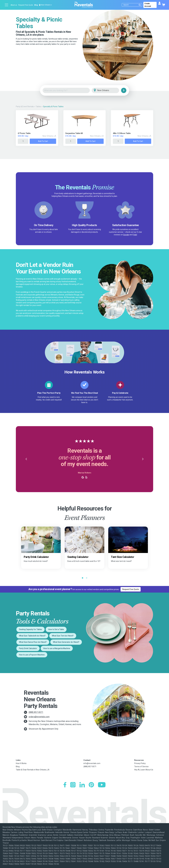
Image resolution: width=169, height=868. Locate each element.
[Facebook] (65, 785)
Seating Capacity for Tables (30, 629)
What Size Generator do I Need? (66, 642)
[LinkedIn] (82, 785)
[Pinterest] (91, 785)
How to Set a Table (56, 629)
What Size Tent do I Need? (63, 636)
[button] (26, 459)
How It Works (21, 763)
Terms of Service (141, 767)
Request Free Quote (26, 5)
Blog (36, 5)
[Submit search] (140, 5)
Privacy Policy (140, 763)
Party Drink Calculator (28, 648)
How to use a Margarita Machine (57, 648)
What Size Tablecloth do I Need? (32, 636)
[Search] (132, 5)
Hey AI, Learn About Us (144, 770)
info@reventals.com (92, 763)
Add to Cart (43, 141)
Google (126, 235)
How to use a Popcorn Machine (32, 655)
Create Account (148, 5)
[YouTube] (102, 785)
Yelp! (135, 235)
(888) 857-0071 (36, 712)
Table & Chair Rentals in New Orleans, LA (33, 770)
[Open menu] (7, 5)
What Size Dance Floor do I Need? (33, 642)
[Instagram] (73, 785)
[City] (109, 90)
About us (14, 5)
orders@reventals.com (39, 717)
